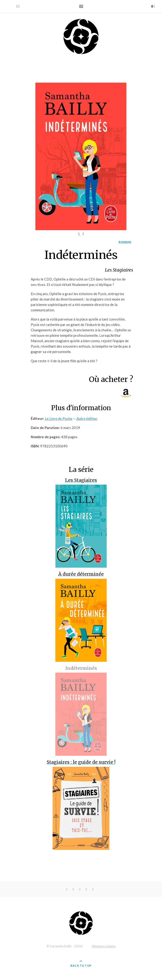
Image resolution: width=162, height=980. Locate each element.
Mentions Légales (104, 946)
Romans (125, 242)
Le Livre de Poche (59, 418)
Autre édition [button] (87, 418)
